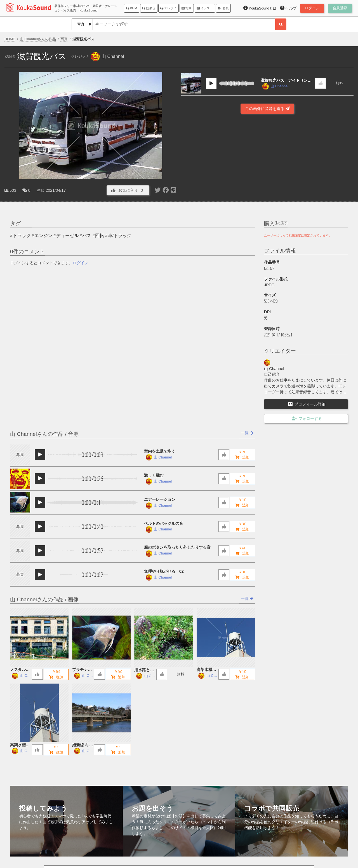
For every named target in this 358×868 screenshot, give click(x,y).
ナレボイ (168, 8)
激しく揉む (154, 475)
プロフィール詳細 (307, 404)
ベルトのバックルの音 (164, 523)
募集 (223, 8)
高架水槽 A (20, 745)
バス (87, 236)
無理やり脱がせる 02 (164, 571)
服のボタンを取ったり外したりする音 (177, 547)
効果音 (149, 8)
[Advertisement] (267, 179)
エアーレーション (160, 499)
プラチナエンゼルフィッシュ (82, 670)
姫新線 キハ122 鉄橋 (83, 745)
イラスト (205, 8)
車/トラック (120, 236)
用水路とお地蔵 (144, 670)
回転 (100, 236)
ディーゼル (67, 236)
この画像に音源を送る (267, 109)
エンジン (43, 236)
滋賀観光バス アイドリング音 (286, 81)
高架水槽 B (206, 670)
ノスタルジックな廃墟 (20, 670)
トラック (22, 236)
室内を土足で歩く (160, 451)
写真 (187, 8)
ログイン (81, 263)
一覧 (247, 433)
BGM (132, 8)
